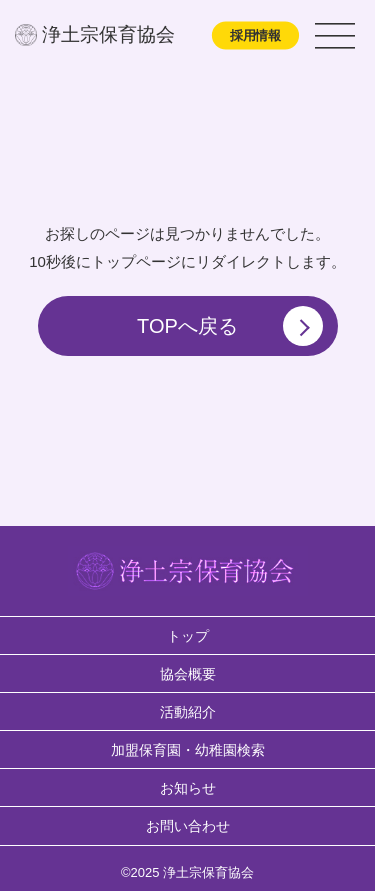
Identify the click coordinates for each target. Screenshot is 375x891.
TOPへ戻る (229, 326)
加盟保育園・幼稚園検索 (188, 750)
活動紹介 (188, 712)
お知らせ (188, 788)
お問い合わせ (188, 826)
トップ (188, 636)
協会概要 (188, 674)
